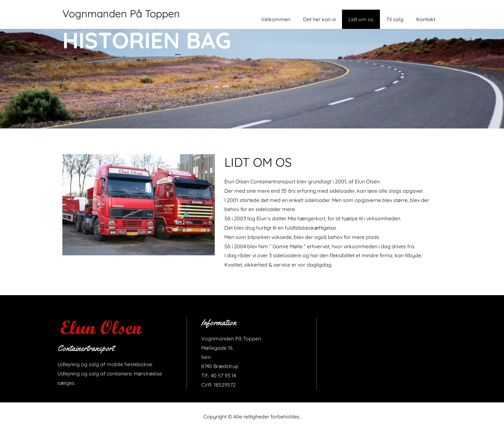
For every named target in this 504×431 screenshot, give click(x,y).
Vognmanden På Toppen (121, 13)
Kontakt (426, 19)
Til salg (395, 19)
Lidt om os (361, 19)
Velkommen (276, 19)
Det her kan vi (319, 19)
